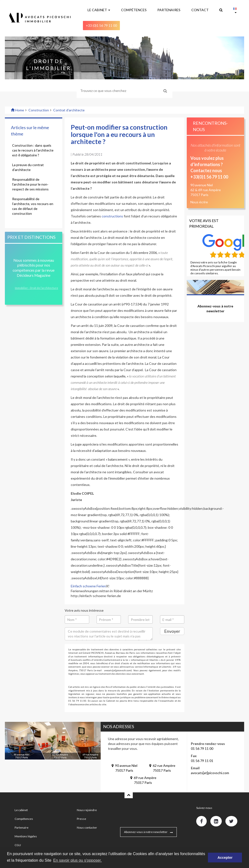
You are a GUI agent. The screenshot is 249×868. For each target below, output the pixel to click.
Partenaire (22, 828)
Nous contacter (87, 828)
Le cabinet (21, 810)
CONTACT (200, 10)
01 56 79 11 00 (202, 748)
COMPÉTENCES (134, 10)
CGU (18, 845)
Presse (81, 819)
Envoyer (172, 631)
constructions (112, 216)
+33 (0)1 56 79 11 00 (101, 25)
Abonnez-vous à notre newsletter (146, 832)
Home (18, 110)
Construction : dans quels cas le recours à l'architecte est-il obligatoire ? (33, 150)
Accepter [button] (225, 858)
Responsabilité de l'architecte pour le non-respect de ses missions (30, 184)
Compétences (24, 819)
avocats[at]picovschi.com (210, 773)
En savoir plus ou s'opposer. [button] (78, 860)
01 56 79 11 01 (202, 761)
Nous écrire (199, 202)
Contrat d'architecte (69, 110)
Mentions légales (26, 836)
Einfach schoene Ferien (88, 586)
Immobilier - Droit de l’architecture (36, 288)
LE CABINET (99, 10)
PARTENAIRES (169, 10)
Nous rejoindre (87, 810)
